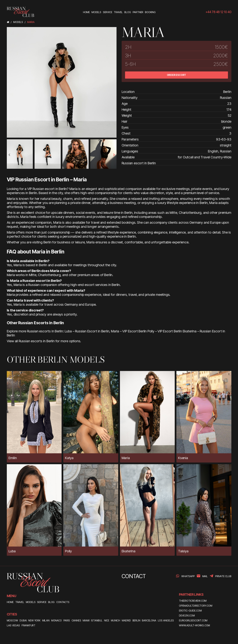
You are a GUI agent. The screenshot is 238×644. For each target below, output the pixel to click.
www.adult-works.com (194, 625)
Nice (107, 620)
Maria (126, 458)
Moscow (12, 620)
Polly (68, 551)
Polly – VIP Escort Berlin (165, 331)
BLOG (51, 602)
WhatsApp (188, 576)
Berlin (136, 620)
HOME (10, 602)
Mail (205, 576)
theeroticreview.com (193, 601)
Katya (69, 458)
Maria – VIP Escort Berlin (129, 331)
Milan (46, 620)
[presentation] (10, 155)
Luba (12, 551)
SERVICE (42, 602)
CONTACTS (63, 602)
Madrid (126, 620)
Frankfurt (28, 625)
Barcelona (149, 620)
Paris (67, 620)
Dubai (23, 620)
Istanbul (97, 620)
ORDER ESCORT (177, 75)
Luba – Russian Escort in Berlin (87, 331)
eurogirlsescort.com (193, 620)
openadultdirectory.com (196, 606)
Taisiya (183, 551)
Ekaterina (129, 551)
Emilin (13, 458)
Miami (86, 620)
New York (34, 620)
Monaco (56, 620)
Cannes (76, 620)
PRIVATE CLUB (223, 576)
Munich (116, 620)
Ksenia (183, 458)
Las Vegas (13, 625)
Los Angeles (166, 620)
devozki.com (187, 616)
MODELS (31, 602)
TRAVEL (20, 602)
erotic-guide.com (190, 611)
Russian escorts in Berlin (37, 341)
